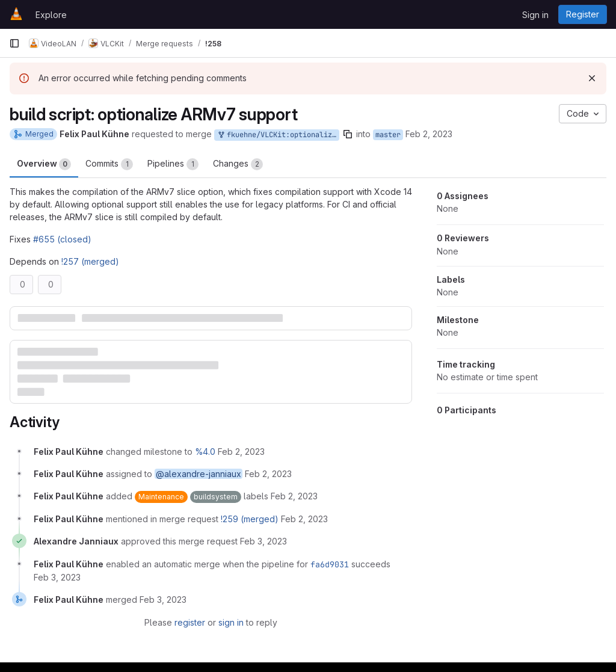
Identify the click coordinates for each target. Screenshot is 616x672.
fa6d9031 (330, 564)
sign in (231, 622)
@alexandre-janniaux (199, 474)
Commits (109, 164)
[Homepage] (16, 14)
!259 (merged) (250, 519)
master (388, 135)
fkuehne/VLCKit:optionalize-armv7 (278, 135)
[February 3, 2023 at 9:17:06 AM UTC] (57, 577)
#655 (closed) (62, 239)
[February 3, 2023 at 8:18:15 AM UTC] (263, 541)
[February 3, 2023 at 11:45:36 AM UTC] (163, 600)
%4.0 (205, 452)
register (190, 622)
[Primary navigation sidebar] (14, 43)
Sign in (535, 15)
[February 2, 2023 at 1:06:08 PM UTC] (241, 452)
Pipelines (173, 164)
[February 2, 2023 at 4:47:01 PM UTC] (304, 519)
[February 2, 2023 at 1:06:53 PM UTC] (294, 496)
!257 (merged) (90, 261)
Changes (238, 164)
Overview (44, 164)
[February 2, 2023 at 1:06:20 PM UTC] (268, 474)
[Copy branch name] (348, 134)
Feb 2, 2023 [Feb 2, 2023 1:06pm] (429, 134)
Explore (51, 15)
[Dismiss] (592, 78)
